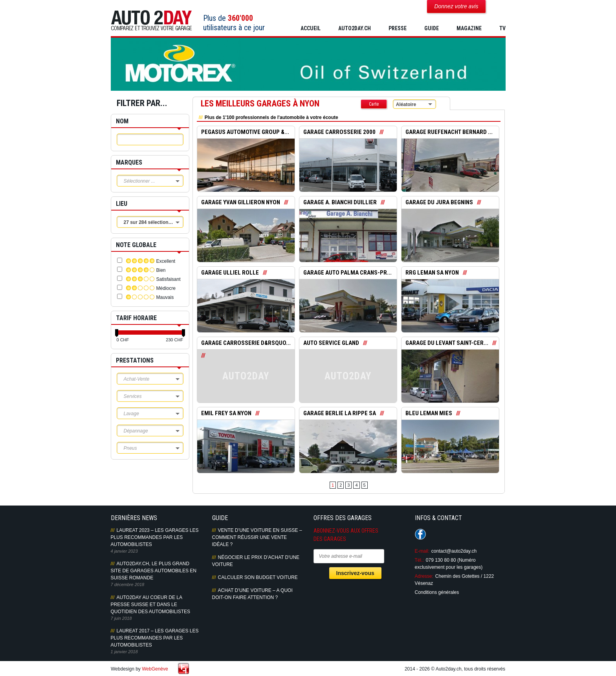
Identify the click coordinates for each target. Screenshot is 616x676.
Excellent (166, 261)
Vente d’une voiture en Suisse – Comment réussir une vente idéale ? (257, 537)
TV (502, 28)
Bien (161, 270)
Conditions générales (437, 592)
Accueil (311, 28)
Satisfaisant (169, 279)
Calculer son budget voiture (258, 577)
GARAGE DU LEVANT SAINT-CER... (447, 343)
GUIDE (432, 28)
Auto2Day (151, 21)
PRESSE (398, 28)
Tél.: (419, 560)
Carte (374, 104)
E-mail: (422, 551)
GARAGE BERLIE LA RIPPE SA (340, 414)
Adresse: (424, 576)
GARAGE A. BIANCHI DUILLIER (340, 203)
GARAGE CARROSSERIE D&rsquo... (246, 343)
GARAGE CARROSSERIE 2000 (339, 132)
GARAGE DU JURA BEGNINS (439, 203)
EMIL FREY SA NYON (226, 414)
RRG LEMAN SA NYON (432, 273)
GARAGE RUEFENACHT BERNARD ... (449, 132)
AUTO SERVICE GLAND (331, 343)
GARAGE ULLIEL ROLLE (230, 273)
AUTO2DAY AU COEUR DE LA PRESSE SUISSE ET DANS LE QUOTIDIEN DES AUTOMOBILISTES (150, 605)
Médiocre (166, 288)
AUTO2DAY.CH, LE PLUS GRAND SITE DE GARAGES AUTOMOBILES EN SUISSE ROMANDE (154, 571)
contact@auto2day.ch (454, 551)
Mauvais (165, 297)
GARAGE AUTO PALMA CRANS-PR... (348, 273)
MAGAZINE (469, 28)
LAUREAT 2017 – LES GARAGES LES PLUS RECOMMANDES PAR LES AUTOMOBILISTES (155, 638)
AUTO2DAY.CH (355, 28)
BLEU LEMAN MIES (429, 414)
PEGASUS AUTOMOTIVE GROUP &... (246, 132)
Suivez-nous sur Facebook (420, 534)
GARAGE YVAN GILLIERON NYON (241, 203)
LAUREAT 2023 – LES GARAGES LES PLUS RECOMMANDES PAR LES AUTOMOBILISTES (155, 537)
